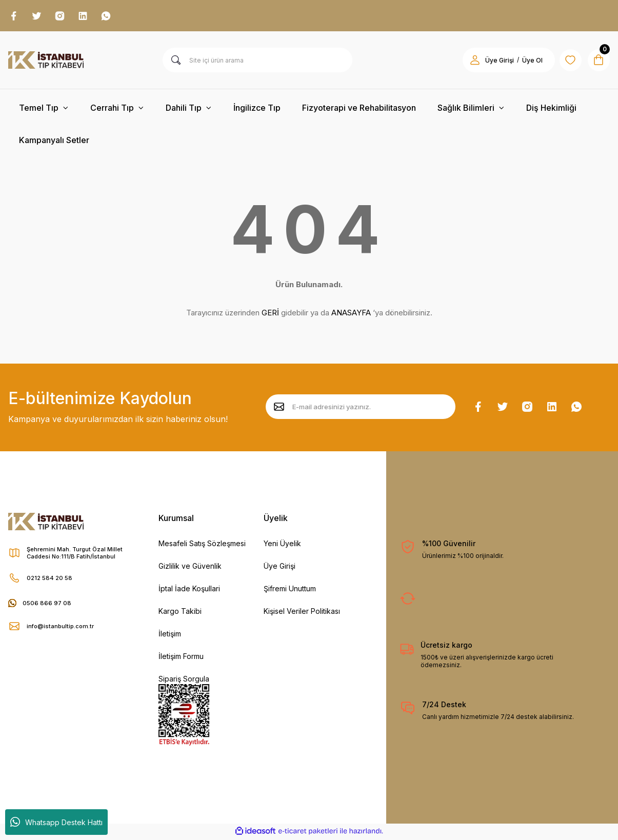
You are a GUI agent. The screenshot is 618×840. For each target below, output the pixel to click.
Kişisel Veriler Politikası (302, 613)
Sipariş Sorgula (184, 680)
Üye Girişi (280, 567)
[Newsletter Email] (361, 408)
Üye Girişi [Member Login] (493, 62)
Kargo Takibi (180, 613)
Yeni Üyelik (282, 545)
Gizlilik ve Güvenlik (190, 567)
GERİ (270, 314)
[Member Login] (468, 62)
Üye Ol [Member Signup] (526, 62)
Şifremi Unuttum (290, 590)
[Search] (257, 62)
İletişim (170, 635)
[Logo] (46, 62)
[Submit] (279, 408)
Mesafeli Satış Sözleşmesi (202, 545)
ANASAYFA (351, 314)
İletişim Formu (181, 658)
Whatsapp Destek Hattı (56, 822)
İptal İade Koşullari (189, 590)
